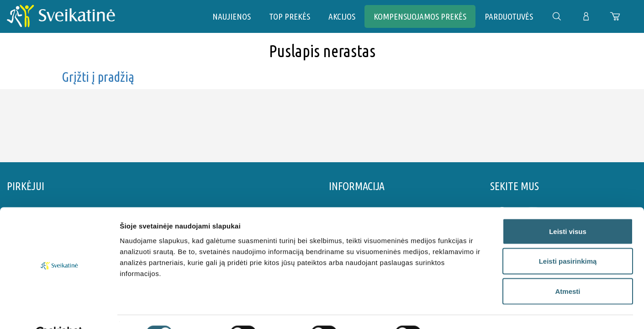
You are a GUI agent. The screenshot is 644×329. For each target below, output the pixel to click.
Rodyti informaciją (468, 311)
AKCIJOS (342, 16)
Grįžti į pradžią (98, 77)
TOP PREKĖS (290, 16)
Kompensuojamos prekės (420, 16)
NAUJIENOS (232, 16)
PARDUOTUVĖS (509, 16)
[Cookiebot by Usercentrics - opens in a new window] (59, 311)
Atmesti (567, 269)
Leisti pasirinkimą (568, 239)
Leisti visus (568, 209)
